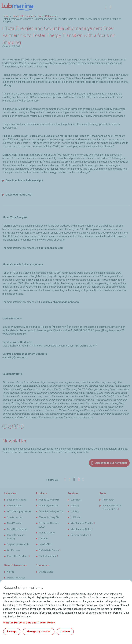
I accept (12, 632)
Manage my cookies (38, 632)
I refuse (65, 632)
